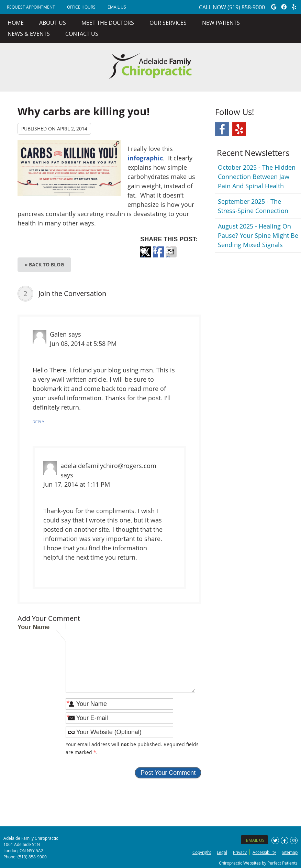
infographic (145, 158)
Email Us (117, 7)
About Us (53, 23)
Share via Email (171, 256)
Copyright (202, 852)
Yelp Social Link (239, 129)
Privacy (240, 852)
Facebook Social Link (222, 129)
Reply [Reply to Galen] (38, 422)
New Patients (221, 23)
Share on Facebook (158, 256)
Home (16, 23)
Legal (222, 852)
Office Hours (81, 7)
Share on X (146, 256)
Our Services (168, 23)
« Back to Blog (44, 264)
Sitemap (290, 852)
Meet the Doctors (108, 23)
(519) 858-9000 (246, 7)
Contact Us (82, 34)
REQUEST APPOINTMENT (31, 7)
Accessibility (264, 852)
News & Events (29, 34)
